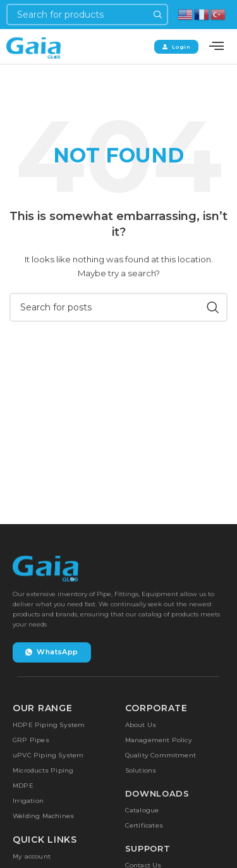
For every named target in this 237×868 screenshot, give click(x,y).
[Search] (87, 15)
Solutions (141, 770)
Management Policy (159, 740)
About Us (141, 725)
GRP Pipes (31, 740)
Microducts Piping (43, 770)
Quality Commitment (161, 755)
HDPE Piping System (49, 725)
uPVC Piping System (48, 755)
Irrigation (28, 801)
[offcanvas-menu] (216, 46)
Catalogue (142, 810)
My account (32, 856)
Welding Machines (43, 816)
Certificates (144, 825)
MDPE (23, 785)
